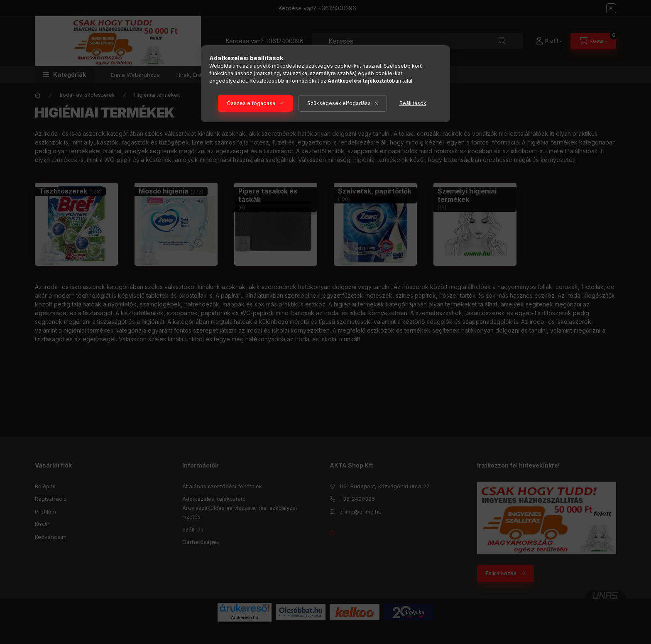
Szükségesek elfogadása (339, 103)
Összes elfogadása (251, 103)
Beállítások (413, 103)
